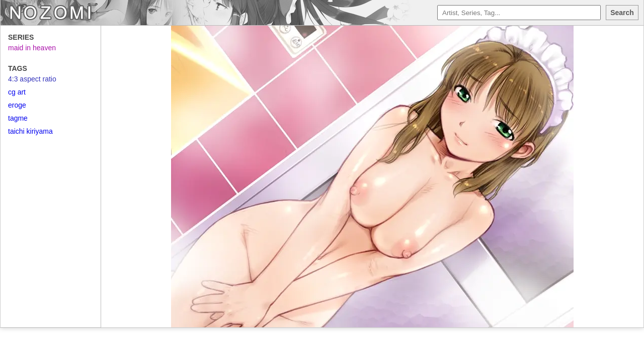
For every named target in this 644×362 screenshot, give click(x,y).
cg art (17, 92)
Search (622, 13)
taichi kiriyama (30, 131)
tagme (18, 118)
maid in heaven (32, 48)
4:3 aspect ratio (32, 79)
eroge (17, 105)
